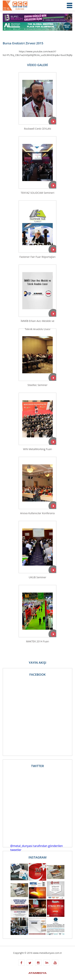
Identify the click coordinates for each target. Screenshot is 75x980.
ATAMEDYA (37, 973)
